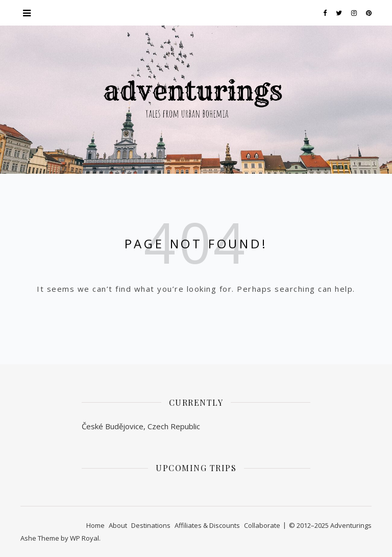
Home (95, 525)
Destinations (151, 525)
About (118, 525)
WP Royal (84, 538)
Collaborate (262, 525)
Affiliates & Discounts (207, 525)
